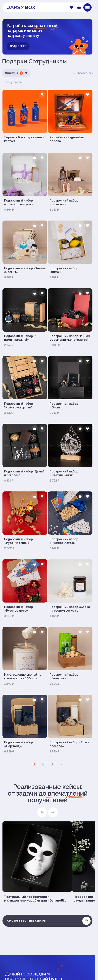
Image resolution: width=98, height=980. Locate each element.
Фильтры (16, 73)
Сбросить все (83, 73)
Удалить (25, 82)
